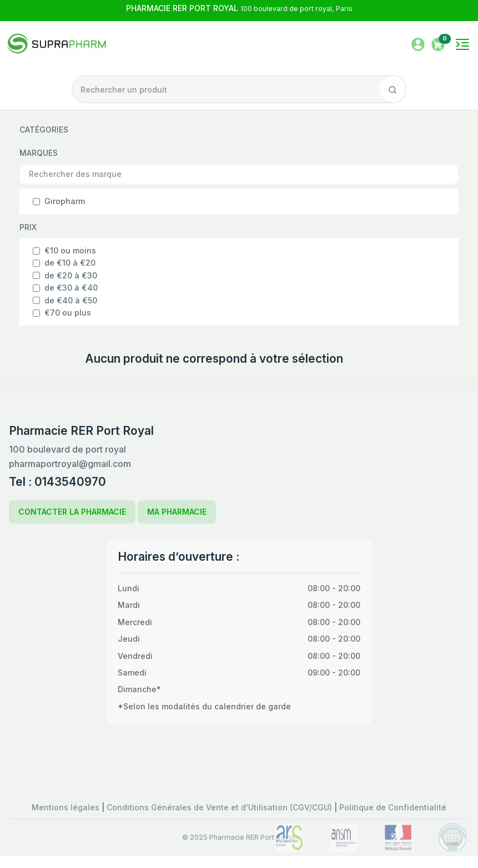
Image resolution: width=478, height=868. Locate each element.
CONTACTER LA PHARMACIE (72, 512)
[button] (438, 44)
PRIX (28, 227)
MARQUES (39, 153)
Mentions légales (67, 807)
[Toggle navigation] (462, 44)
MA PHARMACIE (177, 512)
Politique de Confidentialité (393, 807)
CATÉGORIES (44, 130)
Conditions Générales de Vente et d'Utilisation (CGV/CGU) (220, 807)
